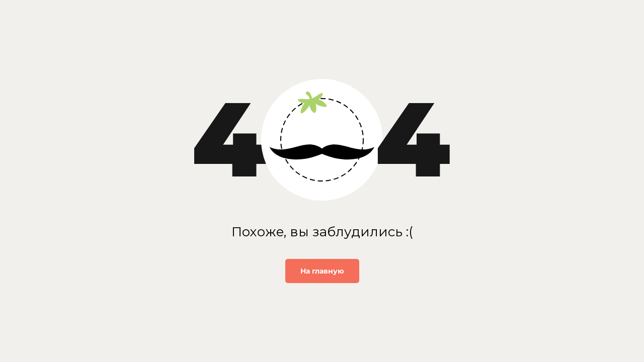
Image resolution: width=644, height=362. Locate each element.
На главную (322, 271)
